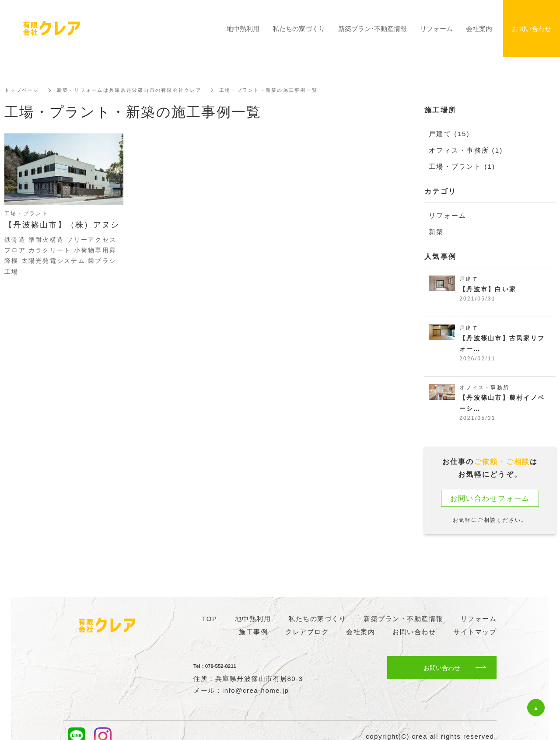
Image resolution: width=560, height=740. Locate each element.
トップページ (23, 90)
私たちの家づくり (299, 28)
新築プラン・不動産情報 (373, 28)
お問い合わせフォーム (490, 501)
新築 (436, 231)
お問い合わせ (442, 668)
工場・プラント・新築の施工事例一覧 (286, 90)
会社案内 (479, 28)
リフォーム (448, 215)
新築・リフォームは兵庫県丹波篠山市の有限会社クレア (137, 90)
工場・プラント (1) (462, 166)
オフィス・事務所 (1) (466, 150)
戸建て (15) (449, 134)
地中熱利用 (243, 28)
